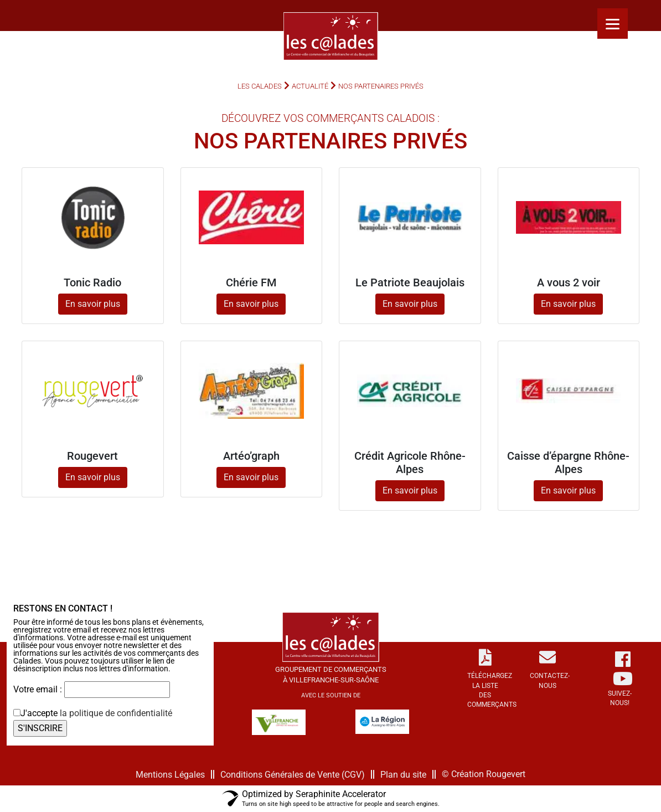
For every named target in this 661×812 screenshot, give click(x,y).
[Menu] (613, 24)
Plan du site (403, 775)
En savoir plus (93, 304)
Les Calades (260, 86)
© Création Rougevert (484, 774)
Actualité (310, 86)
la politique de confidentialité (116, 713)
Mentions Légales (170, 775)
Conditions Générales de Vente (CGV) (293, 775)
